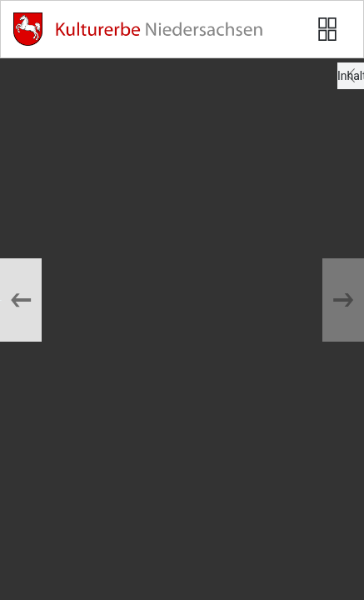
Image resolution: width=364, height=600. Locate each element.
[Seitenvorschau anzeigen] (327, 29)
